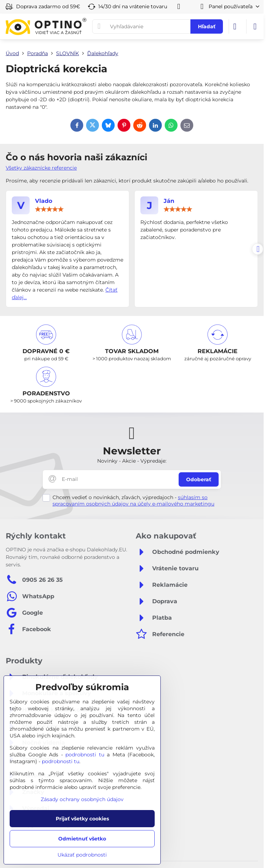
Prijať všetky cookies (82, 819)
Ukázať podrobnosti (82, 855)
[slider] (49, 209)
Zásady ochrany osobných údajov (82, 799)
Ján (169, 201)
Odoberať (199, 479)
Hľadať (207, 26)
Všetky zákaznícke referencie (41, 168)
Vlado (44, 201)
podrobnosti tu (85, 755)
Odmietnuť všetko (82, 839)
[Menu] (255, 26)
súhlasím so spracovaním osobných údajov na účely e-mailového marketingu (133, 501)
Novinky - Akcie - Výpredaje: (132, 461)
